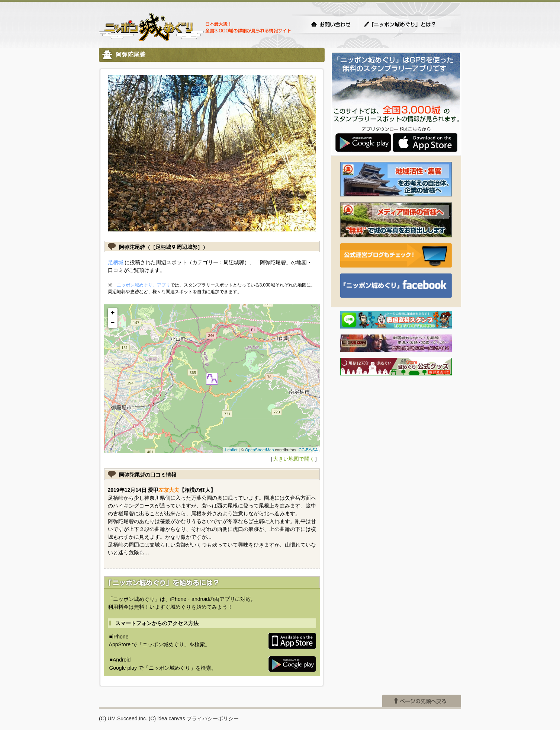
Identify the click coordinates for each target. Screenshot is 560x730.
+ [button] (113, 313)
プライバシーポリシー (213, 718)
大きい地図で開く (294, 459)
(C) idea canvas (167, 718)
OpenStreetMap (260, 450)
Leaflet (231, 450)
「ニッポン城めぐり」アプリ (141, 285)
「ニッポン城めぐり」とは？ (407, 24)
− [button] (113, 323)
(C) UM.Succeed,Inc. (123, 718)
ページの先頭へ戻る (422, 701)
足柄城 (116, 262)
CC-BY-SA (308, 450)
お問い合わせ (331, 24)
